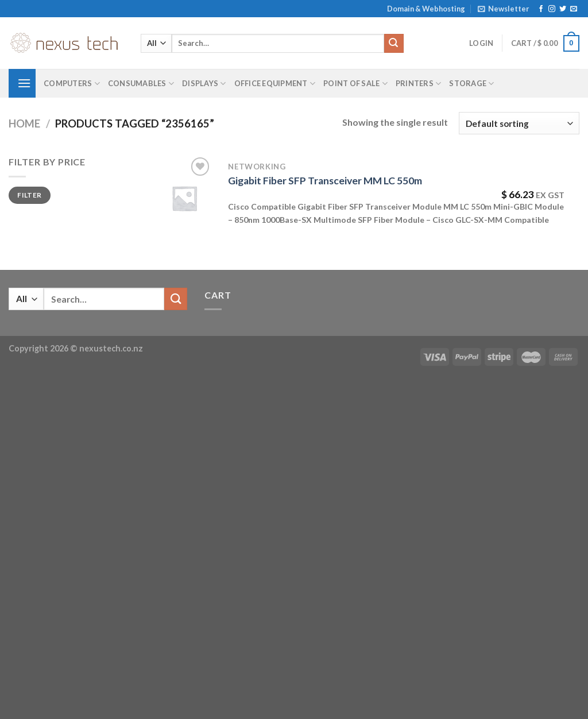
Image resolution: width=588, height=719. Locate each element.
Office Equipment (275, 84)
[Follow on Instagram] (552, 9)
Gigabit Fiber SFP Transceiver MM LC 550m (325, 181)
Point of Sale (355, 84)
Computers (72, 84)
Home (24, 123)
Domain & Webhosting (426, 9)
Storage (471, 84)
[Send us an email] (574, 9)
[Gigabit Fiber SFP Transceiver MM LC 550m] (184, 198)
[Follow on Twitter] (563, 9)
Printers (419, 84)
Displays (204, 84)
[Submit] (394, 44)
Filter (29, 195)
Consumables (141, 84)
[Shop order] (519, 123)
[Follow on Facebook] (541, 9)
